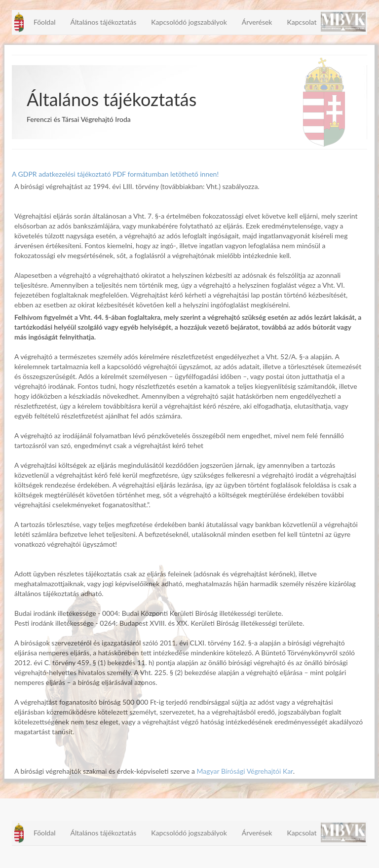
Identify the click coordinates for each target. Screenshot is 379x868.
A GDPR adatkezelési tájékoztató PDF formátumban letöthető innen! (115, 174)
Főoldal (45, 22)
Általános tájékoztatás (103, 22)
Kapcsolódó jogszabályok (189, 22)
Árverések (257, 22)
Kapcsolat (302, 22)
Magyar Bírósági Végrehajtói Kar (245, 771)
